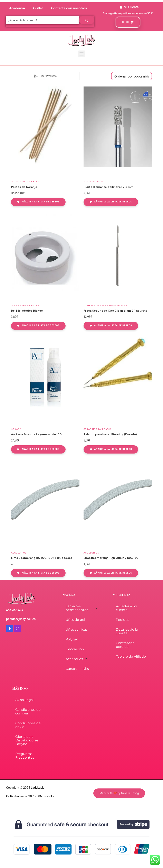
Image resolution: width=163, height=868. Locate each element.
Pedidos (122, 620)
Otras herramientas (25, 182)
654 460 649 (15, 610)
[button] (82, 54)
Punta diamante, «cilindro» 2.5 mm (109, 187)
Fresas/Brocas (94, 182)
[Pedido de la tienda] (132, 76)
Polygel (72, 639)
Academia (17, 8)
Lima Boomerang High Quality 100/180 (111, 558)
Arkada (16, 429)
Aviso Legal (24, 700)
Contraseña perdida (125, 645)
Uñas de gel (75, 620)
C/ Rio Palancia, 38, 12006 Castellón (31, 796)
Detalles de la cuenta (127, 631)
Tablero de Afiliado (131, 656)
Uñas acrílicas (76, 629)
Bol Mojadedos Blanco (27, 311)
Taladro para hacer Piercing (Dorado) (110, 434)
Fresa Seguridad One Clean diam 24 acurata (115, 311)
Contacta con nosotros (69, 8)
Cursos (71, 669)
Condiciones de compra (28, 711)
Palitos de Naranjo (24, 187)
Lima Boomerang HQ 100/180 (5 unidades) (41, 558)
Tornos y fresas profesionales (105, 305)
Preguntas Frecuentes (25, 756)
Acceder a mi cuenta (126, 608)
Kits (86, 669)
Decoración (75, 649)
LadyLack (37, 788)
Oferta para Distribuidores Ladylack (27, 740)
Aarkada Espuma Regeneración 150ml (38, 434)
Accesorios (19, 553)
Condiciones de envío (28, 725)
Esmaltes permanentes (81, 608)
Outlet (38, 8)
